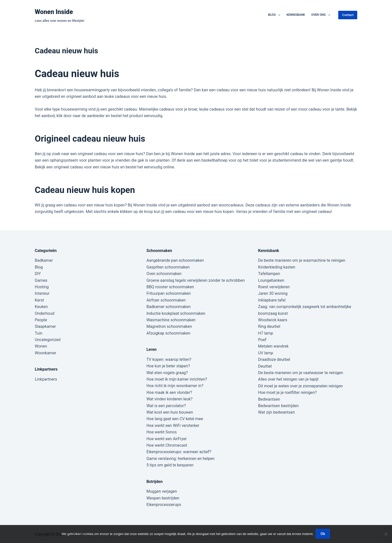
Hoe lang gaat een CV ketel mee (175, 419)
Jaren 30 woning (273, 293)
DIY (38, 274)
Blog (275, 15)
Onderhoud (45, 313)
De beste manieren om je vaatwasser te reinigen (300, 373)
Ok (323, 534)
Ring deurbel (269, 326)
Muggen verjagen (162, 491)
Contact (348, 15)
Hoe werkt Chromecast (167, 445)
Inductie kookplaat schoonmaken (176, 313)
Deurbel (265, 366)
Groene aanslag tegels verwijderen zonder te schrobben (196, 280)
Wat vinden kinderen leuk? (169, 399)
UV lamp (265, 353)
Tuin (38, 333)
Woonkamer (45, 353)
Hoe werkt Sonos (162, 432)
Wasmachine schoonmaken (171, 320)
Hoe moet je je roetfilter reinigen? (287, 392)
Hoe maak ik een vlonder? (169, 392)
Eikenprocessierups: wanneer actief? (179, 452)
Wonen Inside (54, 12)
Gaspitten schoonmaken (168, 267)
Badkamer (44, 260)
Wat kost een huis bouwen (170, 412)
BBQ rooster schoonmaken (170, 287)
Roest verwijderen (274, 287)
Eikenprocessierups (164, 505)
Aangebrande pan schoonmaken (175, 260)
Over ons (322, 15)
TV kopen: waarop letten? (169, 359)
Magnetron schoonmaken (169, 326)
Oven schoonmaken (164, 274)
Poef (262, 340)
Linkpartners (46, 379)
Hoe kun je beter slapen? (168, 366)
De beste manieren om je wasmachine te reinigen (302, 260)
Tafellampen (269, 274)
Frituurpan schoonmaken (169, 293)
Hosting (42, 287)
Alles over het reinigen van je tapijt (288, 379)
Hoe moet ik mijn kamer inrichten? (177, 379)
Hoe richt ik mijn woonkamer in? (175, 386)
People (41, 320)
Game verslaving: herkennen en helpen (181, 459)
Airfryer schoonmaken (166, 300)
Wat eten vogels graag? (167, 373)
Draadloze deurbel (274, 359)
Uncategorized (48, 340)
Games (41, 280)
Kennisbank (296, 15)
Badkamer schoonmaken (169, 307)
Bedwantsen (269, 399)
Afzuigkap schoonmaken (168, 333)
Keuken (41, 307)
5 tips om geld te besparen (170, 465)
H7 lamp (265, 333)
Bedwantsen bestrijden (278, 406)
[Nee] (386, 534)
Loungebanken (271, 280)
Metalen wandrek (273, 346)
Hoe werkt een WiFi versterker (173, 426)
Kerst (39, 300)
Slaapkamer (45, 326)
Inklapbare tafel (272, 300)
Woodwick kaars (273, 320)
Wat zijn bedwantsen (276, 412)
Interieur (42, 293)
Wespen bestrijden (163, 498)
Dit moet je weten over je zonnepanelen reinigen (300, 386)
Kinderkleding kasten (277, 267)
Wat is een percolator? (166, 406)
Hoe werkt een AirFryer (167, 439)
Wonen (41, 346)
